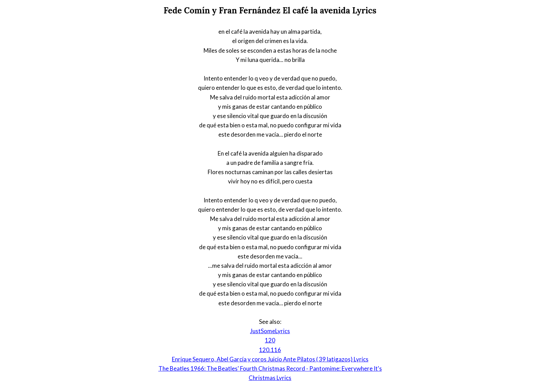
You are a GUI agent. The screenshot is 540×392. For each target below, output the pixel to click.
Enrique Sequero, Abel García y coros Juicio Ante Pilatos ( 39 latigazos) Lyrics (270, 359)
